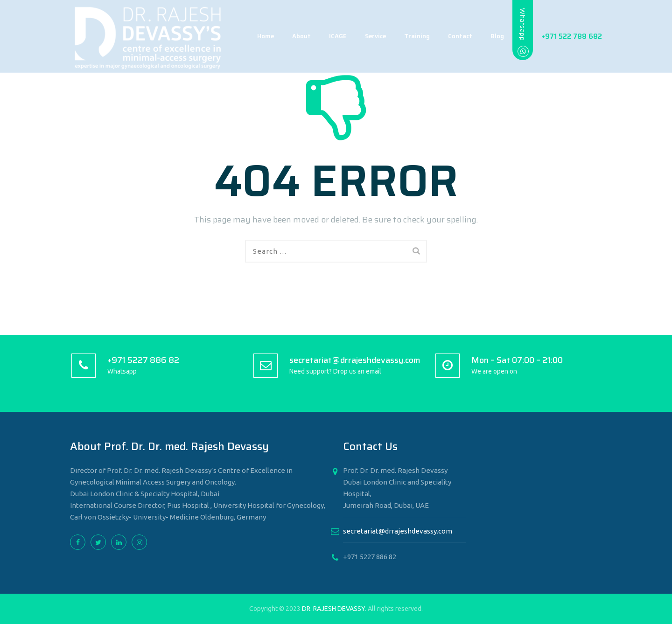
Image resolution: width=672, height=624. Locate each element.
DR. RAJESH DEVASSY (333, 609)
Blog (488, 36)
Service (366, 36)
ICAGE (329, 36)
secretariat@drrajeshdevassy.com (398, 531)
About (292, 36)
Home (256, 36)
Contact (451, 36)
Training (408, 36)
